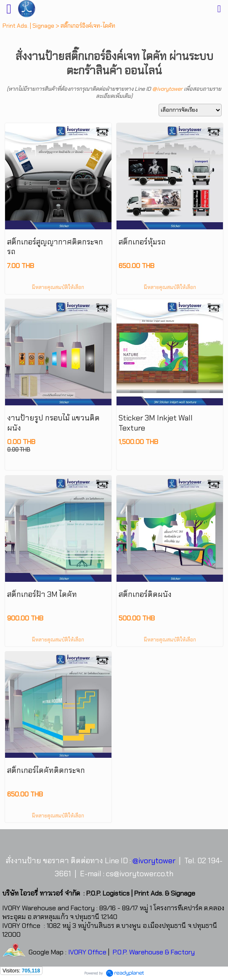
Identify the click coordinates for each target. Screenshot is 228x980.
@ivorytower (167, 89)
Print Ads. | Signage (28, 26)
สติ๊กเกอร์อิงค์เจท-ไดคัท (88, 26)
